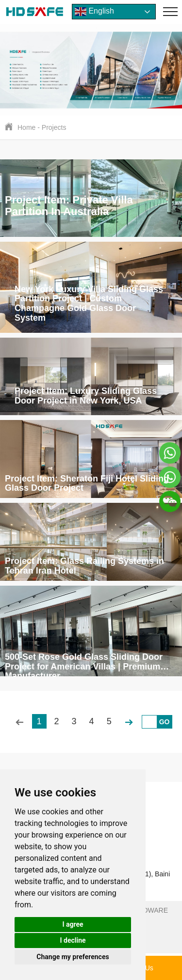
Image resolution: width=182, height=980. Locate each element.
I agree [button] (73, 924)
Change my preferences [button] (73, 957)
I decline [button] (73, 940)
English (94, 12)
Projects (54, 127)
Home (26, 127)
